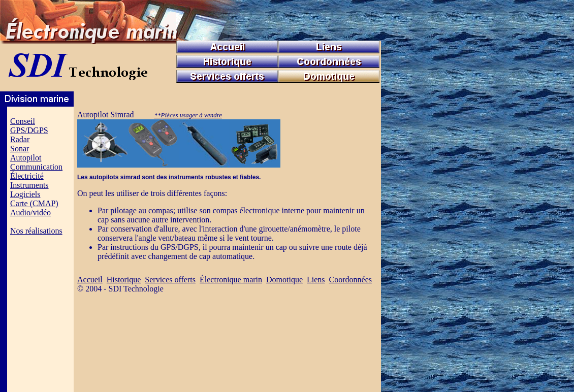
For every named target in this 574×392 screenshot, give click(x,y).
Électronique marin (231, 280)
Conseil (23, 121)
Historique (124, 280)
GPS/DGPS (29, 130)
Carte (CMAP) (34, 203)
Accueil (90, 280)
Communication (36, 167)
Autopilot (26, 158)
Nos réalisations (36, 231)
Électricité (27, 176)
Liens (316, 280)
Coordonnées (350, 280)
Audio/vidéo (30, 213)
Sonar (20, 149)
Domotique (284, 280)
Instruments (29, 185)
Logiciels (25, 194)
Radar (20, 139)
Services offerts (170, 280)
